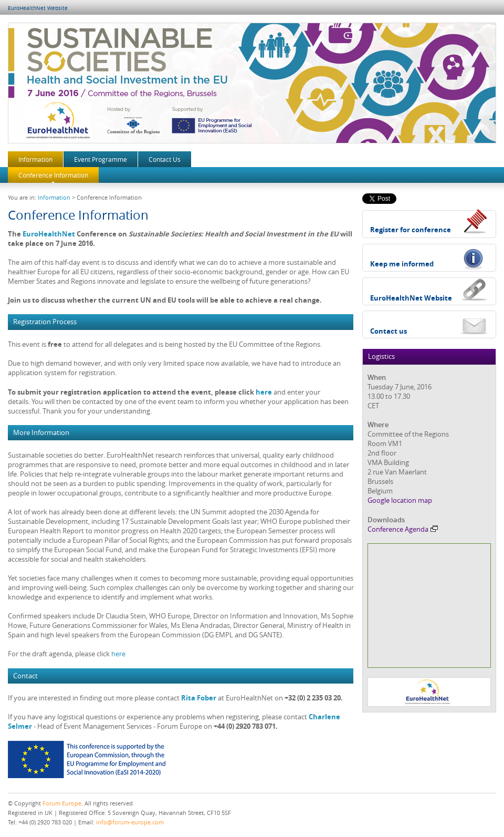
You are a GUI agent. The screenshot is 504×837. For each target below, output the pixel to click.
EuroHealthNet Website (38, 8)
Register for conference (411, 230)
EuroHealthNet (49, 234)
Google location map (400, 500)
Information (35, 159)
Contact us (388, 331)
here (264, 392)
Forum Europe (62, 803)
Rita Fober (199, 698)
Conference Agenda (403, 529)
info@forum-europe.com (130, 822)
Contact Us (165, 159)
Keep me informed (402, 264)
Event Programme (101, 159)
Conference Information (53, 175)
